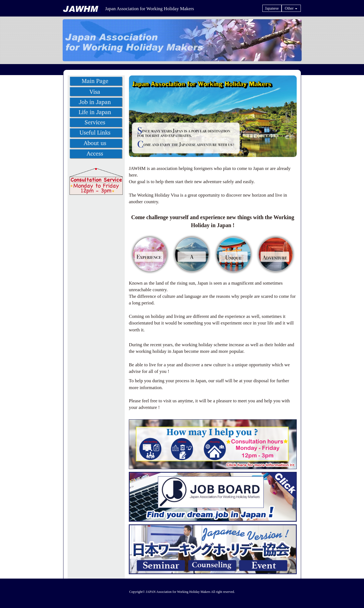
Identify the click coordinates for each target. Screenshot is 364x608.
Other (291, 8)
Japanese (272, 8)
